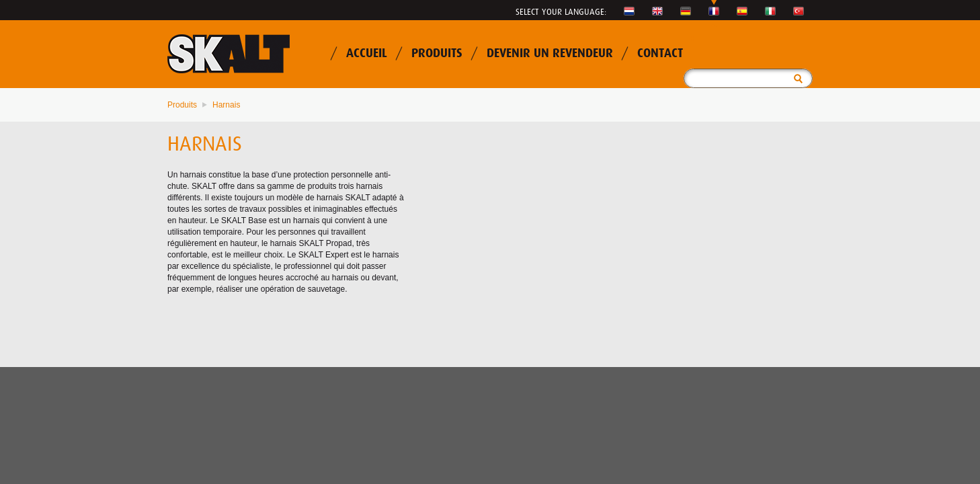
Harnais (226, 105)
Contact (660, 53)
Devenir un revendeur (550, 53)
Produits (437, 53)
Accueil (367, 53)
